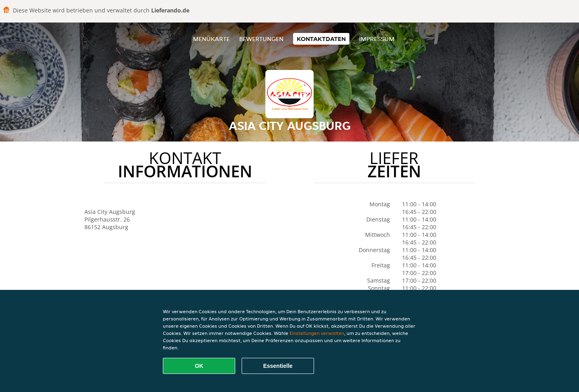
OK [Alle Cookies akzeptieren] (199, 366)
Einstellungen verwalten (317, 333)
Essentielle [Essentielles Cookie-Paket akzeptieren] (278, 366)
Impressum (377, 39)
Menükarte (211, 39)
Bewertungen (261, 39)
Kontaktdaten (321, 39)
